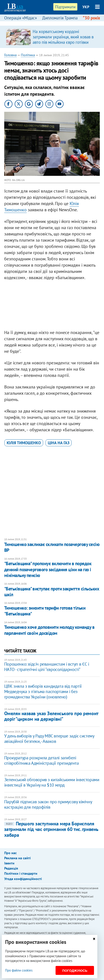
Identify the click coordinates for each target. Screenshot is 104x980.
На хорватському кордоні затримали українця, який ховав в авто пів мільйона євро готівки (63, 37)
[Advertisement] (52, 306)
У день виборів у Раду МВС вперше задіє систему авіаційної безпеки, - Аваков (49, 739)
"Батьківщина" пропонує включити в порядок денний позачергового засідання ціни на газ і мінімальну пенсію (48, 569)
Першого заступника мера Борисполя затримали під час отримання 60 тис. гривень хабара (51, 829)
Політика (28, 55)
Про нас (10, 853)
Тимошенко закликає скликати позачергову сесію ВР (52, 547)
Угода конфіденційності (23, 879)
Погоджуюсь (75, 971)
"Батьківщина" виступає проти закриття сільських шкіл (52, 592)
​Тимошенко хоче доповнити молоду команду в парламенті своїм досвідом (49, 630)
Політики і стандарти (21, 873)
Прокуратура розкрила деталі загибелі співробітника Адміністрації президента (42, 760)
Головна (10, 55)
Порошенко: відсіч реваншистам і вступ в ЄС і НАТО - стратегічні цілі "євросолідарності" (47, 667)
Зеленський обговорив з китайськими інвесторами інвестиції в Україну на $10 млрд (52, 782)
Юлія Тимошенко (24, 443)
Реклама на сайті (17, 858)
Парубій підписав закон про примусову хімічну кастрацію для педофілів (48, 804)
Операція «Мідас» (21, 18)
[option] (52, 37)
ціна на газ (59, 443)
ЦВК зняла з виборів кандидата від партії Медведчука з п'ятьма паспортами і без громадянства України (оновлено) (43, 691)
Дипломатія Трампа (60, 18)
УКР (86, 7)
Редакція (11, 868)
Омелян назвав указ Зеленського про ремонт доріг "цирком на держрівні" (51, 716)
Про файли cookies (19, 970)
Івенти (9, 863)
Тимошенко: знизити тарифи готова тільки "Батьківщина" (45, 611)
